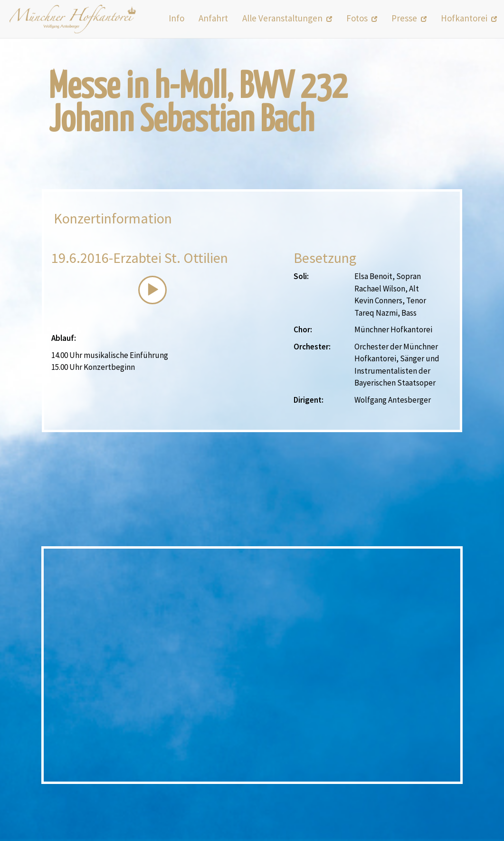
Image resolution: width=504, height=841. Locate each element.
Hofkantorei (469, 18)
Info (176, 18)
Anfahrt (213, 18)
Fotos (362, 18)
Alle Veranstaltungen (287, 18)
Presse (409, 18)
